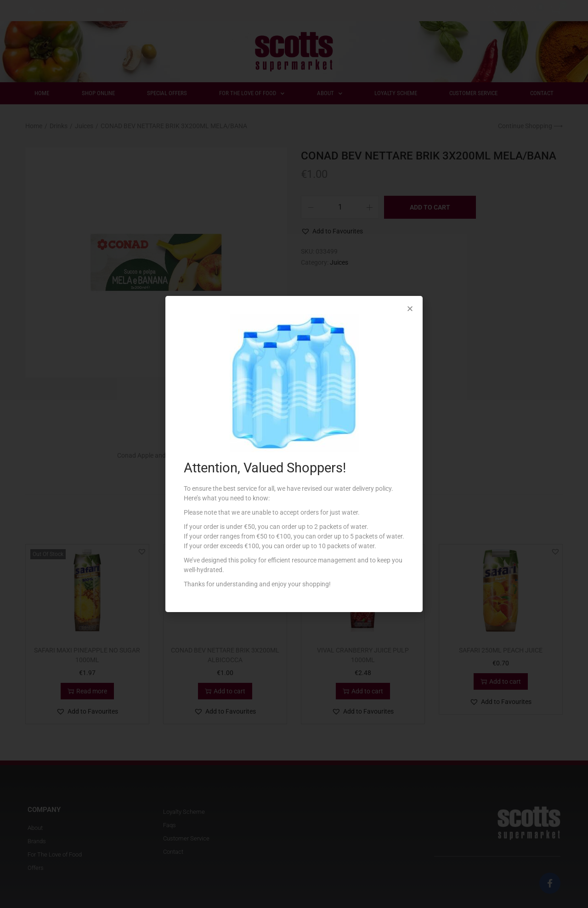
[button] (410, 309)
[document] (294, 454)
